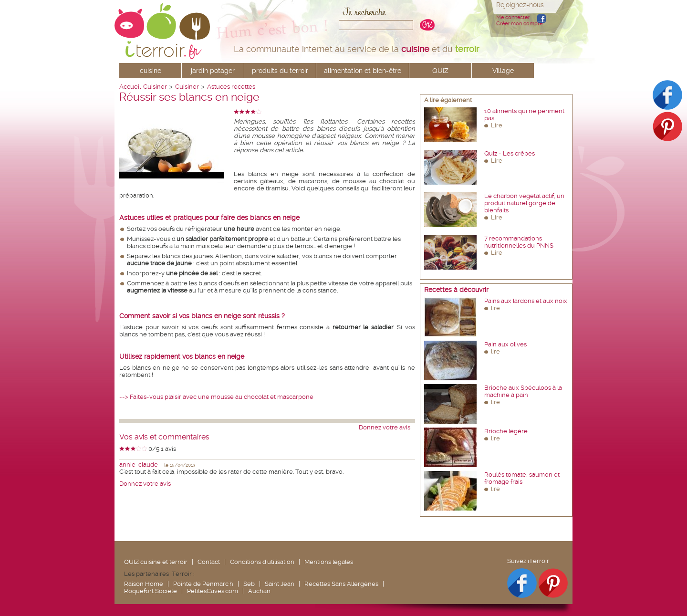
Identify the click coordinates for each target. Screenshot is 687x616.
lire (495, 308)
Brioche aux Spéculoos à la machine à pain (523, 391)
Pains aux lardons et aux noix (526, 301)
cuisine (151, 71)
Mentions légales (329, 562)
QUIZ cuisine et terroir (156, 562)
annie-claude (139, 465)
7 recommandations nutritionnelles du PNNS (519, 242)
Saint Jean (280, 584)
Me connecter (513, 17)
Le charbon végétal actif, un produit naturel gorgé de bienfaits (524, 203)
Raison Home (144, 584)
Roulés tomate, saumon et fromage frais (522, 478)
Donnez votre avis (385, 427)
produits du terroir (280, 71)
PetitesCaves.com (213, 591)
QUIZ (440, 71)
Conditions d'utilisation (262, 562)
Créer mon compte (519, 24)
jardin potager (213, 71)
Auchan (259, 591)
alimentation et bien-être (363, 71)
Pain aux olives (505, 344)
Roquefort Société (151, 591)
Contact (209, 562)
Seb (249, 584)
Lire (497, 125)
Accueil (130, 87)
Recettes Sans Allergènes (341, 584)
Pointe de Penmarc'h (203, 584)
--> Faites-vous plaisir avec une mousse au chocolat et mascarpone (216, 397)
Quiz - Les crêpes (510, 153)
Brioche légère (506, 431)
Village (503, 71)
